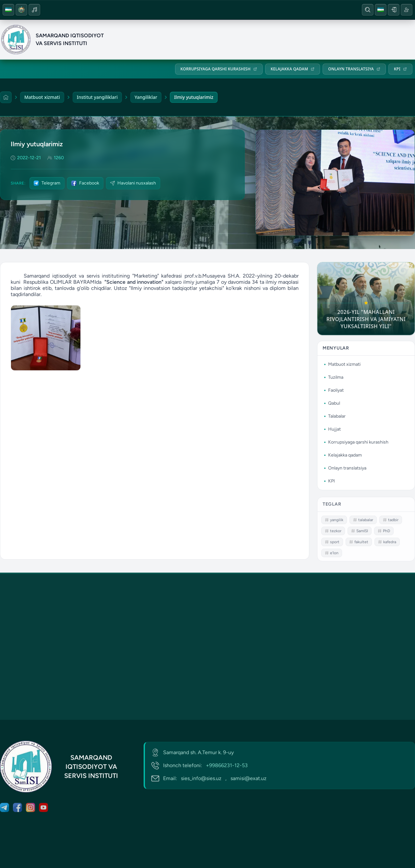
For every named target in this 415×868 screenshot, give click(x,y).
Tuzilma (273, 40)
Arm (197, 10)
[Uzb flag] (8, 10)
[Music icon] (34, 10)
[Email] (96, 10)
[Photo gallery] (46, 341)
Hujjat (400, 40)
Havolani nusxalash (133, 183)
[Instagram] (306, 10)
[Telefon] (83, 10)
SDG (225, 10)
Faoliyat (305, 40)
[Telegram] (280, 10)
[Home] (6, 97)
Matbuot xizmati (231, 40)
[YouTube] (319, 10)
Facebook (85, 183)
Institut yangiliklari (97, 97)
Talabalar (367, 40)
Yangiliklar (146, 97)
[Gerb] (21, 10)
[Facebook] (293, 10)
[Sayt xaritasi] (109, 10)
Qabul (335, 40)
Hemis (166, 10)
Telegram (47, 183)
